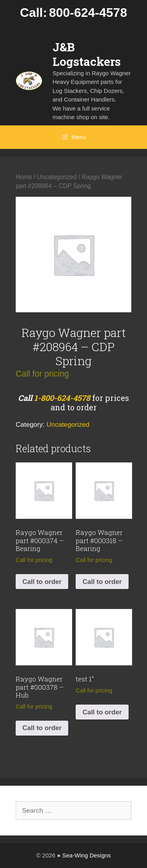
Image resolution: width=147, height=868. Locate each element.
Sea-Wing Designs (86, 855)
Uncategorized (57, 177)
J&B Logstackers (87, 54)
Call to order (42, 582)
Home (24, 177)
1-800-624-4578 (62, 398)
